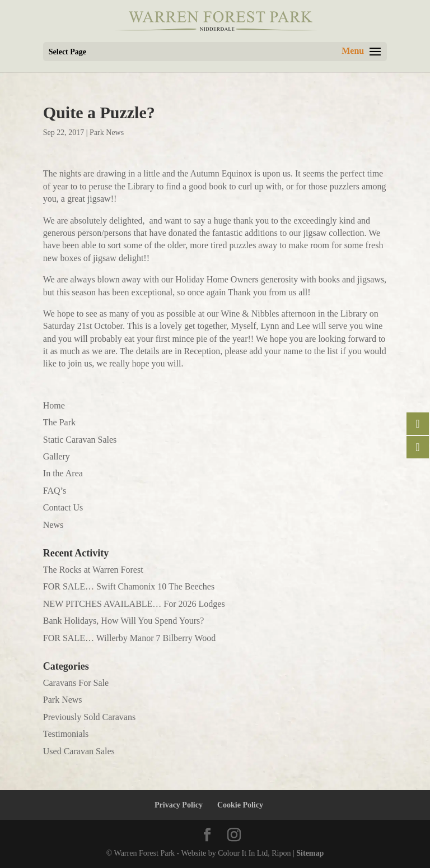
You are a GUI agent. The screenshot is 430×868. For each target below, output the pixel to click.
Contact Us (63, 507)
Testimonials (66, 734)
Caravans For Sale (76, 683)
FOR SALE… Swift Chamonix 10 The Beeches (129, 586)
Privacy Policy (179, 805)
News (53, 525)
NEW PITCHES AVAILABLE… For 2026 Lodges (134, 604)
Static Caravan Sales (80, 440)
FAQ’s (55, 491)
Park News (107, 133)
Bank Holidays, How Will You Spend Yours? (124, 621)
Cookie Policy (240, 805)
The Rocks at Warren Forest (93, 570)
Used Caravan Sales (79, 751)
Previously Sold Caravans (89, 717)
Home (54, 405)
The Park (59, 422)
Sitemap (310, 853)
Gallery (57, 456)
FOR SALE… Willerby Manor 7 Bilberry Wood (130, 638)
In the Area (63, 473)
